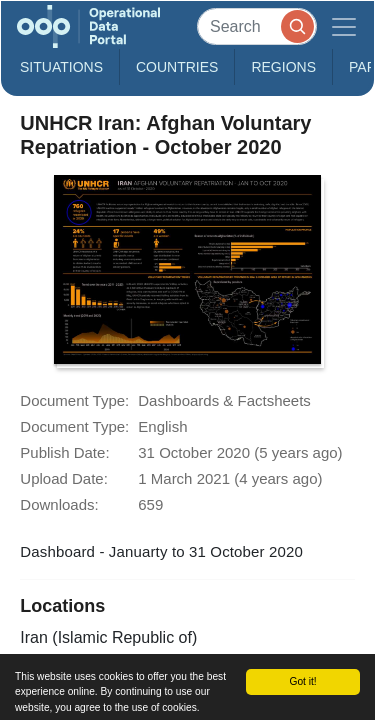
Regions (283, 67)
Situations (61, 67)
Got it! (302, 681)
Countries (177, 67)
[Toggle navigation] (344, 26)
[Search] (257, 26)
